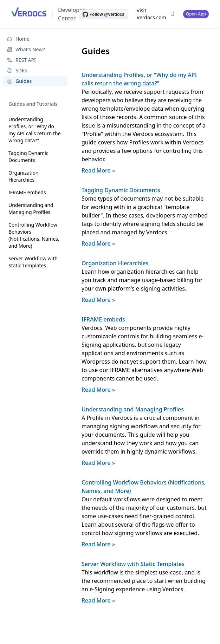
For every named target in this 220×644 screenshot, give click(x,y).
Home (18, 39)
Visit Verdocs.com (156, 14)
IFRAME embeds (27, 192)
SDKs (17, 70)
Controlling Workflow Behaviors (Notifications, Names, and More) (34, 235)
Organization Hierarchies (24, 176)
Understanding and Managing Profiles (31, 209)
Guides (19, 81)
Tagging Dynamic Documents (28, 157)
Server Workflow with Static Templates (33, 262)
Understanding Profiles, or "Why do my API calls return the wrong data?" (35, 130)
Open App (196, 14)
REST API (21, 60)
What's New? (26, 49)
